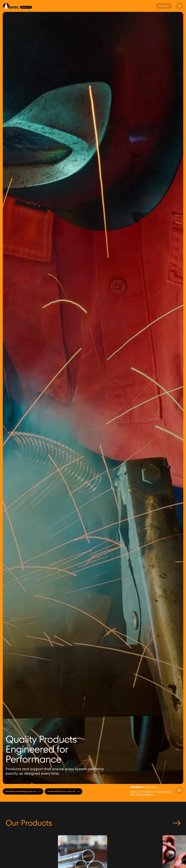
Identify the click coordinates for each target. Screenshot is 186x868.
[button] (10, 398)
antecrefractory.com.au (64, 791)
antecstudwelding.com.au (23, 791)
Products (164, 6)
